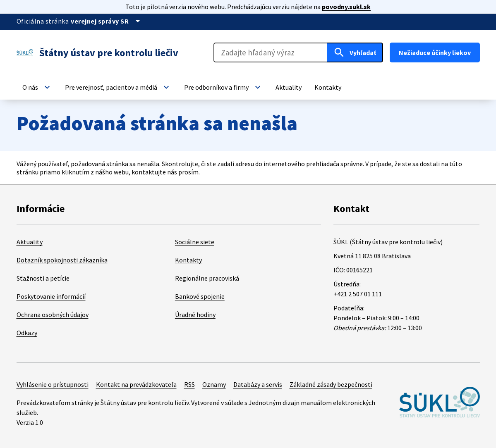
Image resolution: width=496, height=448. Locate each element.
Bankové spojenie (200, 296)
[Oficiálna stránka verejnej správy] (107, 21)
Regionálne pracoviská (207, 278)
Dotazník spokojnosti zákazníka (62, 260)
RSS (189, 384)
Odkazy (27, 333)
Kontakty (188, 260)
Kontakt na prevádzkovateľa (136, 384)
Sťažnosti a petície (43, 278)
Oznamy (214, 384)
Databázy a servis (258, 384)
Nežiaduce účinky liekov (435, 52)
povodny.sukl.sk (346, 7)
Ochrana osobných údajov (53, 315)
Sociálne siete (195, 242)
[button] (37, 87)
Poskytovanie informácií (51, 296)
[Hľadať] (355, 52)
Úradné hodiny (195, 315)
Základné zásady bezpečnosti (331, 384)
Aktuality (30, 242)
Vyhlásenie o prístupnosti (53, 384)
